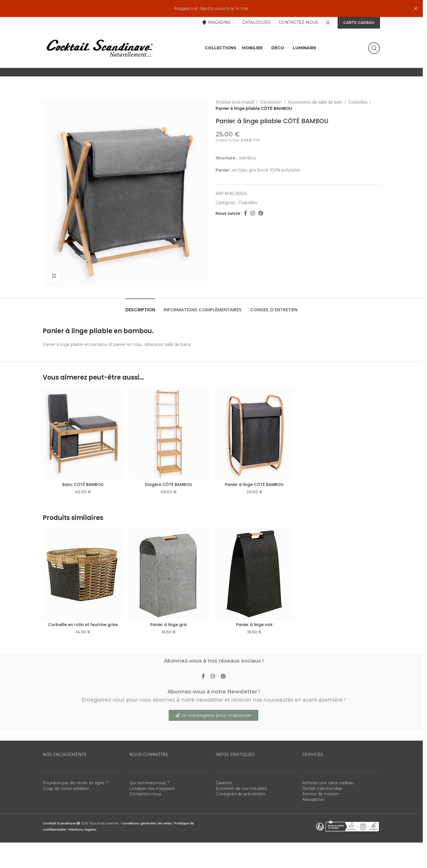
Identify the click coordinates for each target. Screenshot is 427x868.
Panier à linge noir (254, 625)
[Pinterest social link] (261, 213)
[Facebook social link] (245, 213)
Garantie (224, 783)
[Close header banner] (416, 8)
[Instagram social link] (253, 213)
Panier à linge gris (169, 625)
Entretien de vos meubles (241, 788)
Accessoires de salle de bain (315, 102)
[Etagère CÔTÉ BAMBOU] (169, 433)
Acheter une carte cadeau (328, 783)
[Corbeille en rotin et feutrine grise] (83, 574)
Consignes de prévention (240, 794)
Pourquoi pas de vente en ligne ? (75, 783)
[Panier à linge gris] (169, 574)
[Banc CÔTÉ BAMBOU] (83, 433)
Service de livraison (321, 794)
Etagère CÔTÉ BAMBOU (169, 485)
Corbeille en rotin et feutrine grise (83, 625)
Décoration (271, 102)
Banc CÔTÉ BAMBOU (83, 485)
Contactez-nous (145, 794)
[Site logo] (99, 48)
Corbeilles (358, 102)
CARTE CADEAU (359, 22)
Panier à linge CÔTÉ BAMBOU (254, 485)
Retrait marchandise (322, 788)
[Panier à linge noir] (254, 574)
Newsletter (313, 800)
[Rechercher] (374, 48)
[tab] (140, 307)
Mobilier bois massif (235, 102)
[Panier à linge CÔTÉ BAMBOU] (254, 433)
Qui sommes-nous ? (149, 783)
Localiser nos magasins (152, 788)
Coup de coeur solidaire (66, 788)
